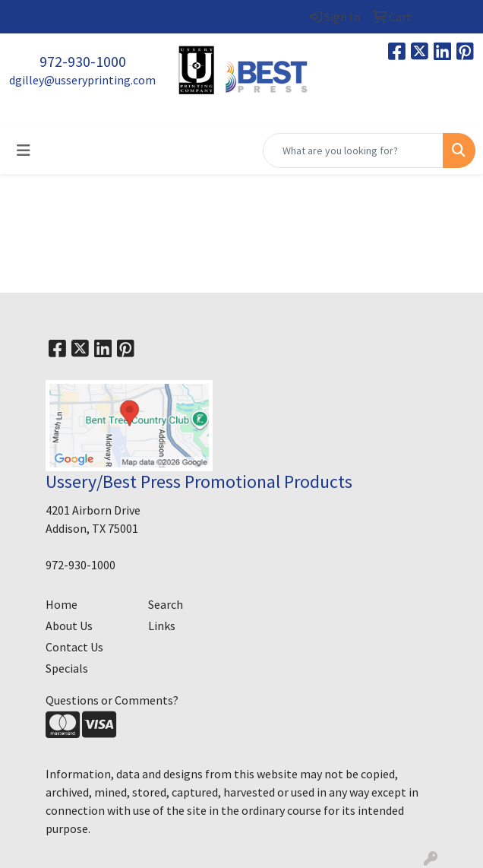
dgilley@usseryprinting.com (82, 80)
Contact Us (74, 647)
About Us (69, 626)
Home (62, 604)
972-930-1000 (83, 61)
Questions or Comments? (112, 700)
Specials (67, 668)
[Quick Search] (353, 150)
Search (166, 604)
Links (162, 626)
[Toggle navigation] (24, 150)
